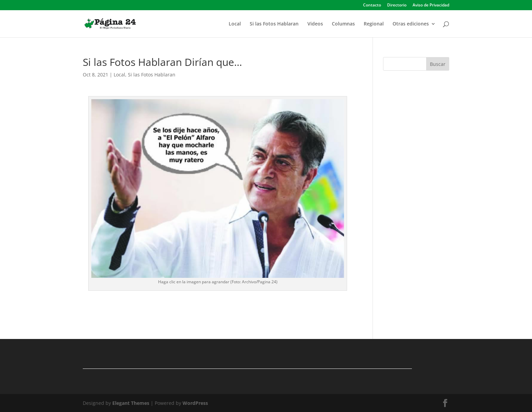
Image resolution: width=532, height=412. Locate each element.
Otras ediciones (411, 24)
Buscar (438, 64)
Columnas (343, 24)
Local (235, 24)
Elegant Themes (131, 403)
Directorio (397, 5)
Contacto (372, 5)
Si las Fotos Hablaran (274, 24)
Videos (315, 24)
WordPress (195, 403)
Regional (374, 24)
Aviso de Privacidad (431, 5)
